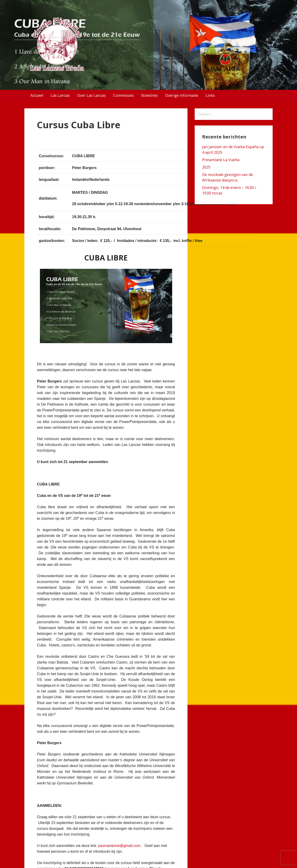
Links (210, 95)
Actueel (37, 95)
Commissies (124, 95)
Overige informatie (182, 95)
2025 (206, 167)
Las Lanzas (60, 95)
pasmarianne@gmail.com (119, 846)
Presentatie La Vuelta (221, 160)
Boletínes (150, 95)
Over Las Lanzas (92, 95)
